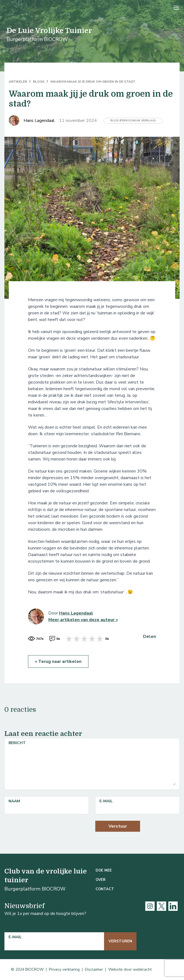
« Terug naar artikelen (58, 661)
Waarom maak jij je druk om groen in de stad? (93, 82)
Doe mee (104, 870)
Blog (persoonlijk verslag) (133, 121)
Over (101, 880)
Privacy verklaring (64, 969)
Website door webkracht (130, 969)
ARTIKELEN (18, 82)
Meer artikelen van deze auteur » (83, 620)
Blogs (39, 82)
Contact (105, 889)
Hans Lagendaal (76, 613)
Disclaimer (94, 969)
